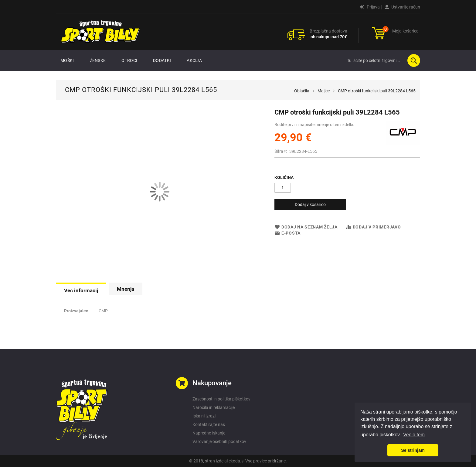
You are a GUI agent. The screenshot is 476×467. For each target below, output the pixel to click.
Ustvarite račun (402, 7)
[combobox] (382, 60)
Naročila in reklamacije (214, 407)
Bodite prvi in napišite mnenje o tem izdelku (314, 125)
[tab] (81, 290)
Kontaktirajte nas (209, 424)
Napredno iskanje (209, 433)
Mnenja (126, 289)
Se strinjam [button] (413, 450)
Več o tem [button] (414, 435)
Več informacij (81, 290)
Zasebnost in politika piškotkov (221, 399)
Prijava (370, 7)
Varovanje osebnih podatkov (219, 441)
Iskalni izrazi (204, 416)
